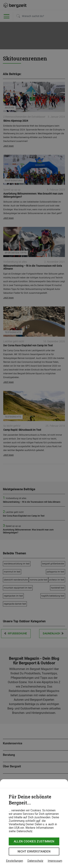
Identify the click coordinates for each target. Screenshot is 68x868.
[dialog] (34, 824)
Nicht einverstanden (34, 851)
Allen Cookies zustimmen (34, 841)
